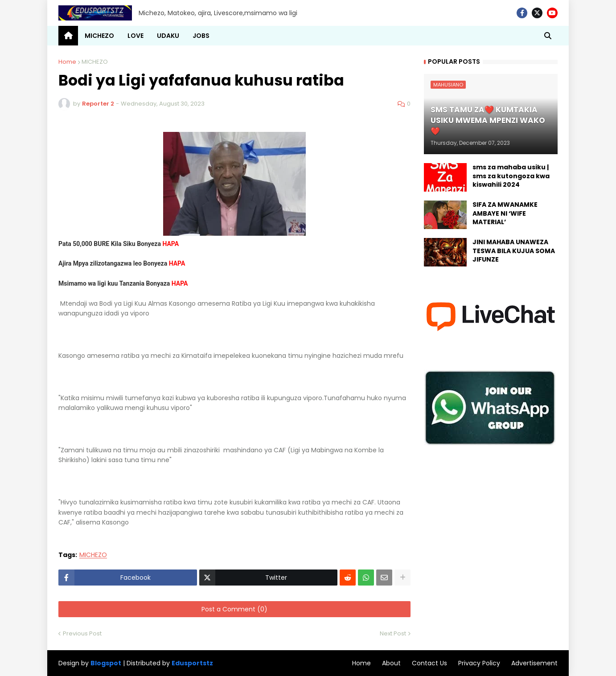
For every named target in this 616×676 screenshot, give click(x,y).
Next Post (393, 633)
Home (67, 62)
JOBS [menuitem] (201, 36)
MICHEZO (95, 62)
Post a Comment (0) (234, 609)
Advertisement (534, 663)
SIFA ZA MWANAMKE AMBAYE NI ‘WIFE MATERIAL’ (505, 213)
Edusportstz (192, 663)
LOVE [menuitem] (136, 36)
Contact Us (429, 663)
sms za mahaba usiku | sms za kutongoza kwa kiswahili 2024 (511, 176)
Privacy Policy (479, 663)
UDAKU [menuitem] (168, 36)
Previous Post (82, 633)
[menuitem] (68, 36)
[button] (548, 36)
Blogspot (106, 663)
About (391, 663)
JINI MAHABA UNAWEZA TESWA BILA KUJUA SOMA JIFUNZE (514, 251)
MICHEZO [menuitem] (99, 36)
